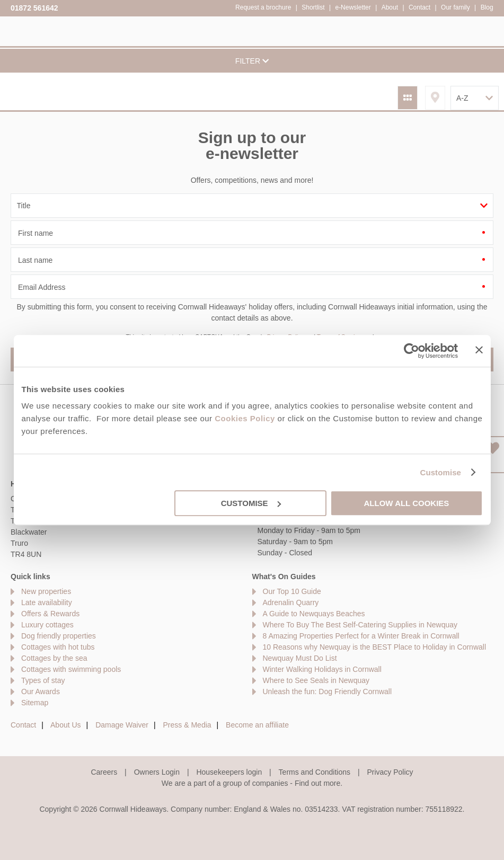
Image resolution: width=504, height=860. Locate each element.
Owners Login (157, 772)
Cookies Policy (245, 418)
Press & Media (187, 725)
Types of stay (43, 680)
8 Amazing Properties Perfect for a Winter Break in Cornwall (361, 636)
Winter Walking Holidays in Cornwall (322, 669)
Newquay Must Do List (300, 658)
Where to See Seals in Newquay (316, 680)
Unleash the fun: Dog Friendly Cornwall (328, 691)
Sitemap (35, 703)
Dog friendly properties (59, 636)
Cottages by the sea (54, 658)
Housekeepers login (229, 772)
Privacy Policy (390, 772)
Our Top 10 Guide (292, 591)
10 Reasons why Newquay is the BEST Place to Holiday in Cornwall (375, 647)
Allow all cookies (407, 503)
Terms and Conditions (315, 772)
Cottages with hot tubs (58, 647)
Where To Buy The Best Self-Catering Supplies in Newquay (360, 625)
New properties (46, 591)
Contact (23, 725)
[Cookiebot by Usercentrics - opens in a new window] (412, 351)
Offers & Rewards (50, 614)
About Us (66, 725)
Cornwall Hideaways (32, 30)
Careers (104, 772)
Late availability (47, 602)
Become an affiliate (257, 725)
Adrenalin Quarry (291, 602)
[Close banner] (479, 350)
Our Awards (41, 691)
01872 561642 (34, 8)
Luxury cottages (47, 625)
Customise (440, 472)
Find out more (317, 783)
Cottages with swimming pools (71, 669)
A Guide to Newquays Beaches (314, 614)
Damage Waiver (122, 725)
